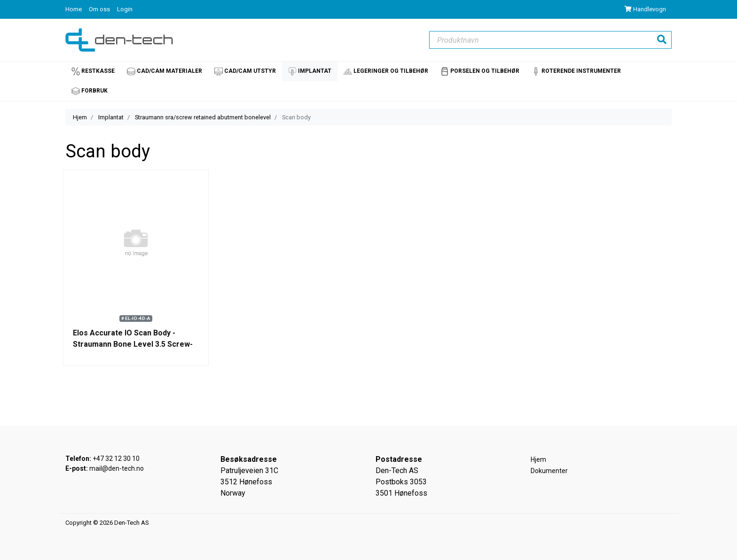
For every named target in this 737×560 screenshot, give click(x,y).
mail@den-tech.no (117, 468)
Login (125, 9)
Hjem (80, 117)
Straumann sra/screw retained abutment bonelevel (203, 117)
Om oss (100, 9)
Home (74, 9)
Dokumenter (549, 471)
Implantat (111, 117)
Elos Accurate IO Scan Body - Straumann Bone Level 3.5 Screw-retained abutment (133, 344)
